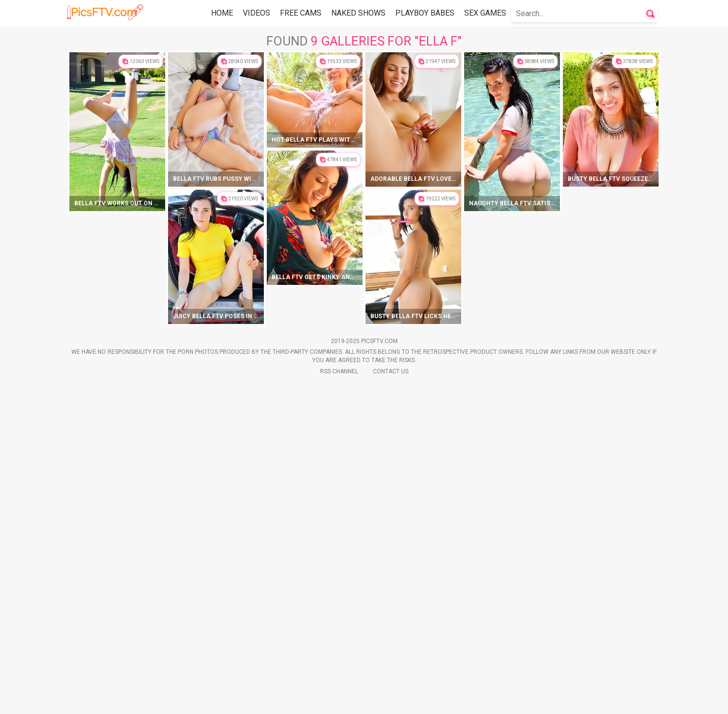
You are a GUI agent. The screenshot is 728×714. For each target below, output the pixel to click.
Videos (257, 13)
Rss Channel (339, 700)
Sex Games (485, 13)
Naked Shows (358, 13)
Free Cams (301, 13)
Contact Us (391, 700)
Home (222, 13)
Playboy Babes (425, 13)
